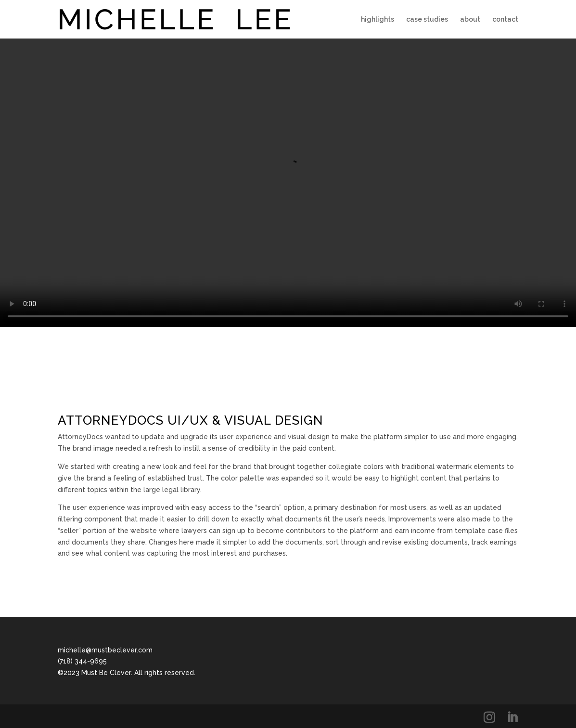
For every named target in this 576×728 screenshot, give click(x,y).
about (470, 19)
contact (505, 19)
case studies (427, 19)
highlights (378, 19)
